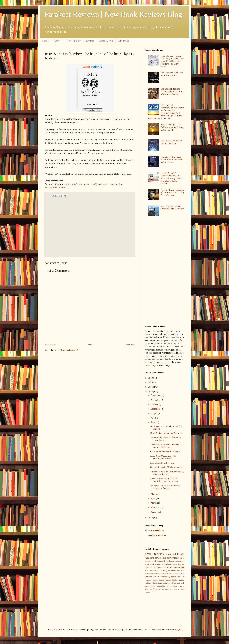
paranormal (180, 561)
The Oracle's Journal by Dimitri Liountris (171, 142)
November (156, 400)
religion (166, 583)
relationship (176, 564)
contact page (150, 365)
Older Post (130, 345)
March (154, 503)
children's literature (176, 571)
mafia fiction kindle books (165, 580)
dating (182, 574)
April (153, 498)
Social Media (106, 41)
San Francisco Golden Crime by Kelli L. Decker (172, 207)
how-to (158, 558)
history (156, 577)
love (152, 558)
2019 (151, 378)
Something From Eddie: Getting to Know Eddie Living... (166, 446)
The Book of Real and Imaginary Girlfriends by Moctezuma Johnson (172, 92)
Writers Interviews (157, 535)
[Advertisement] (89, 227)
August (154, 413)
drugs (167, 589)
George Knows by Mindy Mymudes (166, 467)
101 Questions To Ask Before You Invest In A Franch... (165, 487)
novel (149, 554)
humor (172, 561)
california (154, 589)
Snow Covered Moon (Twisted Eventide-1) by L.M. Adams (164, 480)
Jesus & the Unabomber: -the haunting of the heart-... (163, 457)
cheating (164, 571)
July (153, 418)
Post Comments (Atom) (67, 350)
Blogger (177, 630)
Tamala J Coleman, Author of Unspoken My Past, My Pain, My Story (173, 193)
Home (45, 41)
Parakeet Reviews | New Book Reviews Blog (113, 14)
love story (167, 558)
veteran (177, 589)
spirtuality (161, 586)
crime (154, 574)
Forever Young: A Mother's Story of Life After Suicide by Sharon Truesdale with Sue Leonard (171, 178)
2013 (151, 517)
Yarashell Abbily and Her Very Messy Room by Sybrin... (167, 473)
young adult (172, 554)
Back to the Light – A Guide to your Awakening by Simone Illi (172, 127)
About (57, 41)
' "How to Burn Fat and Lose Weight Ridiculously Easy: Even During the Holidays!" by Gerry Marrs (172, 61)
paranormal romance (153, 564)
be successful (172, 586)
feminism (149, 577)
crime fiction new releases (168, 574)
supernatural (163, 561)
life (178, 577)
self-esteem (175, 583)
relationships (157, 583)
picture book (151, 561)
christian (148, 574)
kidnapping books (168, 577)
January (154, 512)
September (156, 409)
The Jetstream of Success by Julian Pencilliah (172, 74)
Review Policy (73, 41)
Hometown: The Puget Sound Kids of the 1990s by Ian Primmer (172, 160)
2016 (151, 382)
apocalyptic (168, 567)
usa (172, 589)
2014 (151, 392)
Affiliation (124, 41)
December (156, 395)
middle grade (178, 558)
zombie (147, 592)
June (153, 422)
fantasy (159, 554)
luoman (158, 630)
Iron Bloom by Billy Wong (162, 463)
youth (182, 589)
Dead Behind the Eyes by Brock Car (167, 433)
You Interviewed (156, 531)
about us (155, 359)
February (155, 507)
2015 (151, 387)
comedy (161, 589)
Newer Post (50, 345)
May (153, 494)
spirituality (158, 567)
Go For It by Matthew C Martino (165, 452)
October (155, 404)
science (150, 567)
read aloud (167, 564)
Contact (90, 41)
